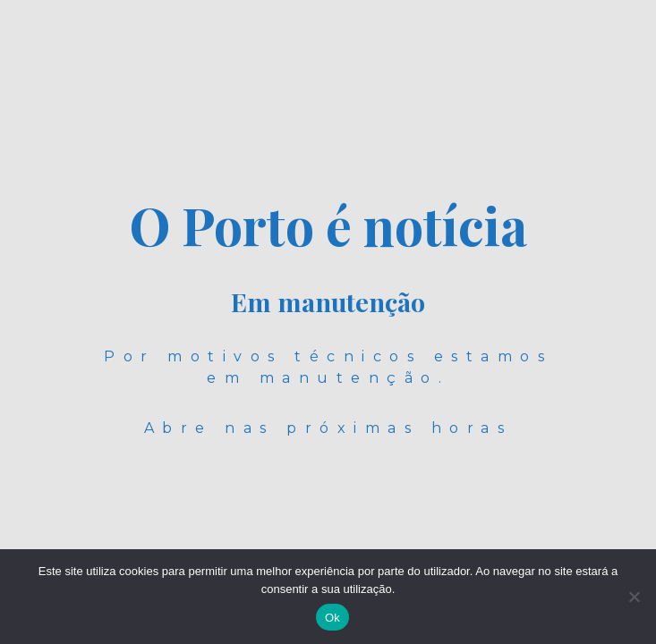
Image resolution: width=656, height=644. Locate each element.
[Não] (634, 597)
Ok (332, 618)
